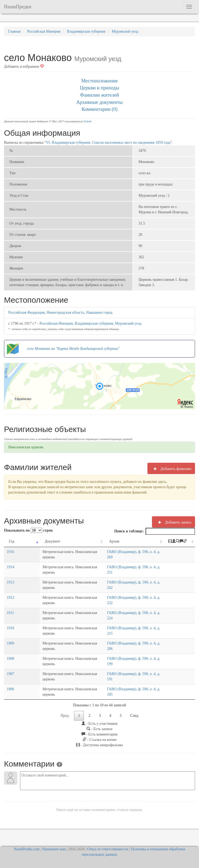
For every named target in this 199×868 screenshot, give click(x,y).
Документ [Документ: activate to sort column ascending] (32, 541)
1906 (10, 694)
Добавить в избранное (24, 67)
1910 (10, 633)
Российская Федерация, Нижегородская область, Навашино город (60, 312)
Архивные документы (100, 102)
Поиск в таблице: (155, 531)
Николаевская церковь (26, 447)
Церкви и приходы (100, 88)
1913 (10, 588)
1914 (10, 572)
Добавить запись (173, 522)
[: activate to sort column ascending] (181, 544)
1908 (10, 664)
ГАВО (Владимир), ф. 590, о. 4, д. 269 (124, 557)
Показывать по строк (28, 530)
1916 (10, 557)
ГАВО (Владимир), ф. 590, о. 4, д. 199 (124, 664)
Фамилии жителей (100, 95)
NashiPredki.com (27, 849)
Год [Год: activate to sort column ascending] (12, 541)
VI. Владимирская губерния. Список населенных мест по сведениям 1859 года (108, 143)
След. (134, 721)
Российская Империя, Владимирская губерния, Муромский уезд (90, 323)
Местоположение (100, 81)
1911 (10, 618)
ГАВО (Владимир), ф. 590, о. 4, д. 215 (124, 633)
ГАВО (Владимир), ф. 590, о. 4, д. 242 (124, 588)
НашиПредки (18, 7)
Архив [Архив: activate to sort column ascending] (101, 541)
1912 (10, 603)
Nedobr (88, 121)
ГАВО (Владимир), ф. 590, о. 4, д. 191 (124, 679)
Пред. (65, 721)
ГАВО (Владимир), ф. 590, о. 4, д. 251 (124, 572)
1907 (10, 679)
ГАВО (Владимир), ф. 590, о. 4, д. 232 (124, 603)
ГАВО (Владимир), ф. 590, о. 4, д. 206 (124, 649)
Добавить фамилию (171, 469)
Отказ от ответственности (108, 849)
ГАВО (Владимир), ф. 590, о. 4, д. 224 (124, 618)
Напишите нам (54, 849)
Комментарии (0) (100, 109)
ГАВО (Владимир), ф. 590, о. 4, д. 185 (124, 694)
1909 (10, 649)
